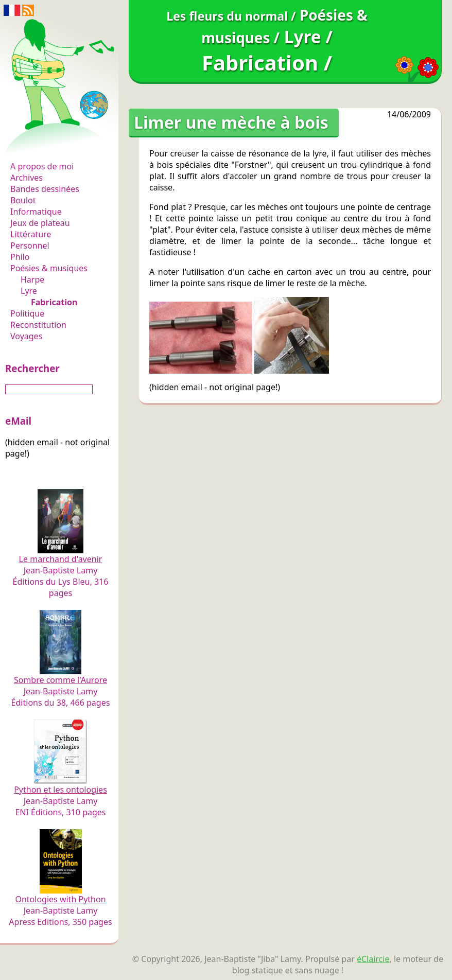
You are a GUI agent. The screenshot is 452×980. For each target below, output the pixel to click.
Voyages (26, 336)
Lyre (29, 291)
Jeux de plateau (40, 223)
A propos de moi (42, 166)
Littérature (31, 234)
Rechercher (32, 368)
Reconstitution (38, 325)
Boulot (23, 200)
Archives (27, 178)
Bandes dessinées (45, 189)
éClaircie (373, 959)
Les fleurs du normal (54, 145)
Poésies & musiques (49, 268)
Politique (27, 313)
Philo (20, 257)
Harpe (32, 279)
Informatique (36, 212)
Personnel (30, 246)
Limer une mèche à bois (231, 122)
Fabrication (54, 302)
